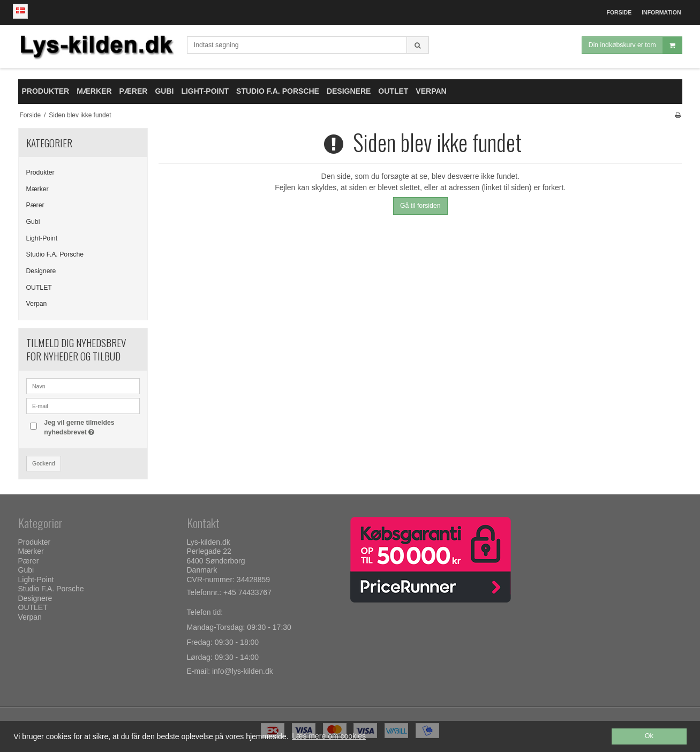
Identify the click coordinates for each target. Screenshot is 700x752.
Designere (41, 271)
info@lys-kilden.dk (243, 671)
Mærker (37, 189)
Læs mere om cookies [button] (329, 736)
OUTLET (39, 288)
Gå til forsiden (420, 206)
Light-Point (42, 238)
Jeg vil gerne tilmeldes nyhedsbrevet (78, 427)
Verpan (37, 304)
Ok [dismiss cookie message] (649, 736)
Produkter (40, 172)
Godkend (44, 463)
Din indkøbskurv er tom (635, 45)
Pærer (35, 205)
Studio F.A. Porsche (55, 254)
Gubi (33, 222)
